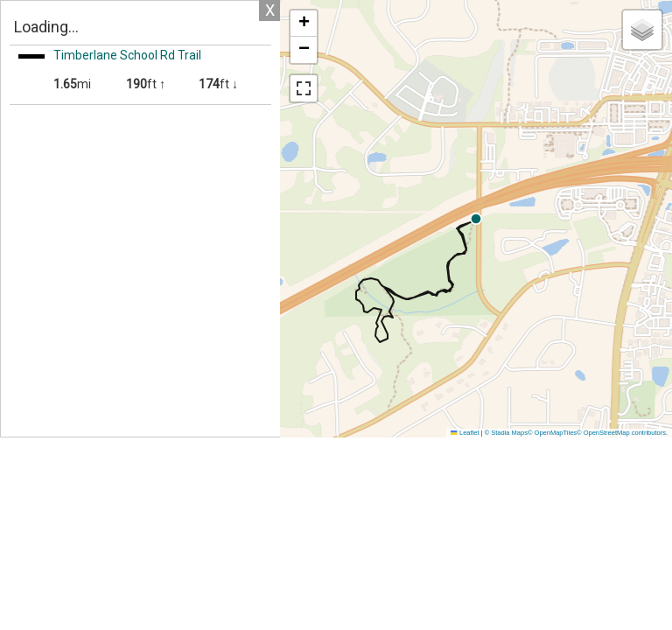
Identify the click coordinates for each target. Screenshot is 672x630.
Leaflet (465, 433)
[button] (616, 219)
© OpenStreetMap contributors (621, 433)
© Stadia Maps (506, 433)
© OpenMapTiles (552, 433)
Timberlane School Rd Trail (127, 55)
